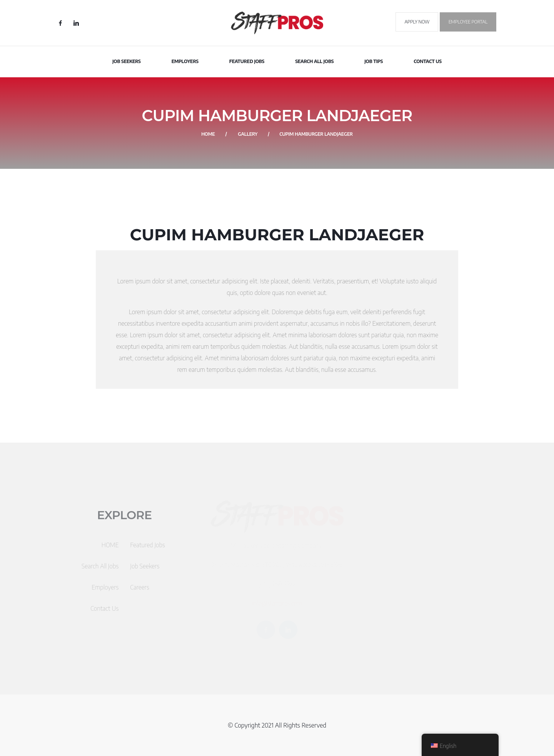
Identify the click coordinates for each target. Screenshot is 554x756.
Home (208, 134)
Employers (185, 61)
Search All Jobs (314, 61)
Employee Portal (468, 22)
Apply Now (417, 22)
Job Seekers (127, 61)
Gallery (248, 134)
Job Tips (374, 61)
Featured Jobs (247, 61)
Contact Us (428, 61)
